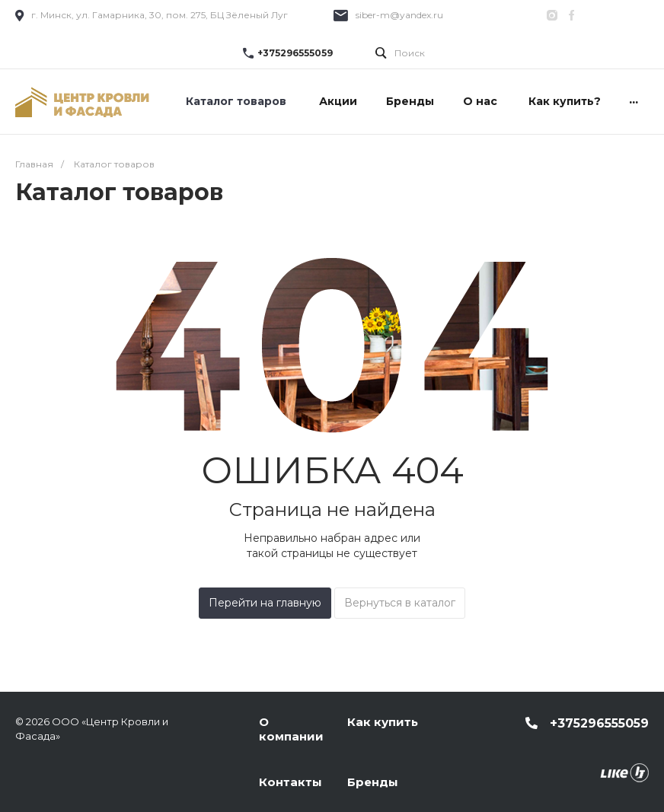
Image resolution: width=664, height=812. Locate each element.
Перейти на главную (265, 603)
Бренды (373, 782)
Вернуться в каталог (400, 603)
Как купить (383, 722)
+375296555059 (295, 53)
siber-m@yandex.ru (399, 15)
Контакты (290, 782)
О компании (291, 729)
